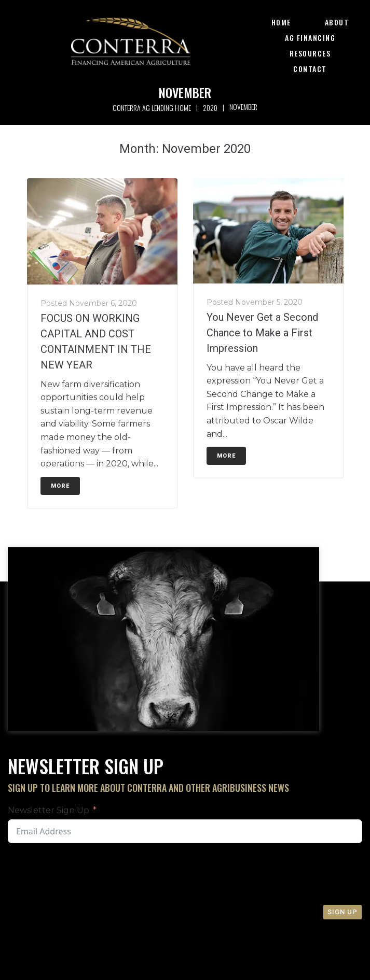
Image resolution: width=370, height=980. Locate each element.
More (60, 486)
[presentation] (180, 874)
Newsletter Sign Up (49, 810)
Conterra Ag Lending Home (152, 108)
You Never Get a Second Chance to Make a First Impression (262, 333)
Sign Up (342, 912)
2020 (210, 108)
